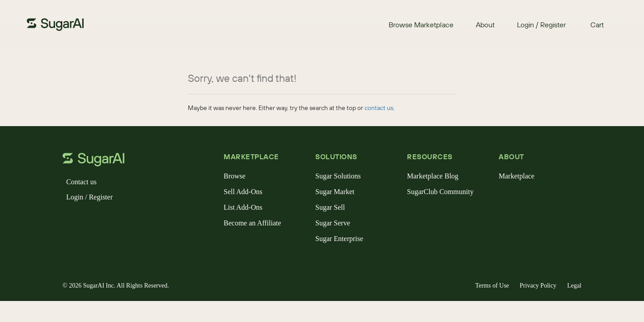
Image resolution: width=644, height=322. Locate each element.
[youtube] (127, 220)
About (485, 25)
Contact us (81, 182)
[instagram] (98, 220)
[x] (84, 220)
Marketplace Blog (433, 176)
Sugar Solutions (338, 176)
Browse (235, 176)
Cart (597, 25)
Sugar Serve (333, 223)
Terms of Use (492, 286)
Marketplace (517, 176)
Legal (574, 286)
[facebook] (70, 220)
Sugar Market (335, 192)
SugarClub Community (440, 192)
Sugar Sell (330, 207)
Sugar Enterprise (339, 239)
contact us (379, 108)
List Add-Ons (243, 207)
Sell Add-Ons (243, 192)
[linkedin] (113, 220)
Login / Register (541, 25)
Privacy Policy (538, 286)
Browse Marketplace (421, 25)
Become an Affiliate (252, 223)
